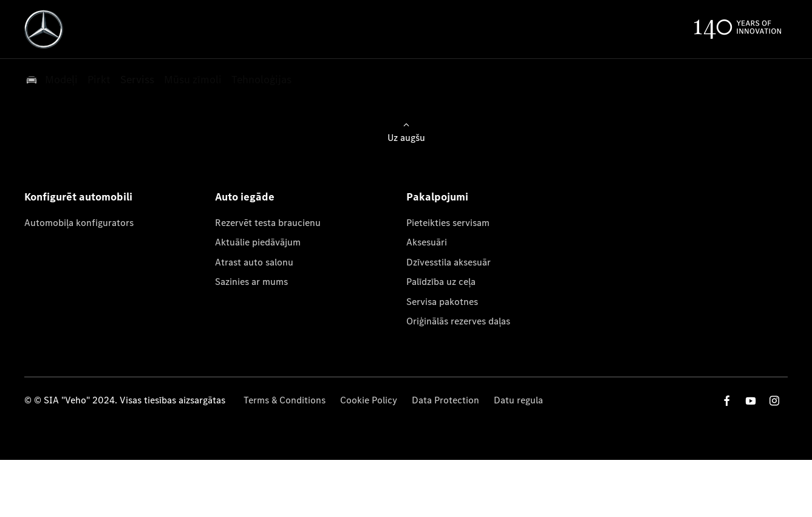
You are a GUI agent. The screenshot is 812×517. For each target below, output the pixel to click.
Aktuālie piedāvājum (258, 242)
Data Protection (445, 400)
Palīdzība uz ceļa (441, 282)
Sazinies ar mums (251, 282)
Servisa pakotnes (442, 302)
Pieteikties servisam (448, 223)
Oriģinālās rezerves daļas (458, 321)
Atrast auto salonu (254, 262)
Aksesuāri (427, 242)
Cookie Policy (369, 400)
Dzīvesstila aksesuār (449, 262)
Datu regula (518, 400)
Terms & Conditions (285, 400)
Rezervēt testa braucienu (268, 223)
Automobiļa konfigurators (79, 223)
